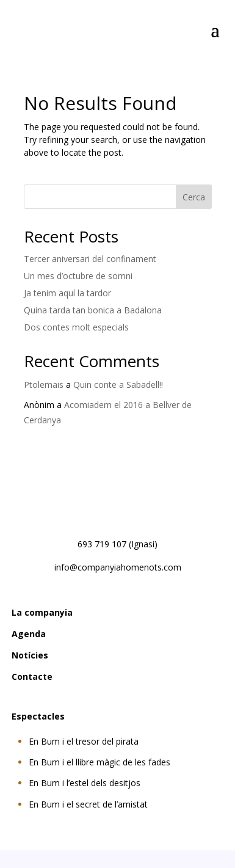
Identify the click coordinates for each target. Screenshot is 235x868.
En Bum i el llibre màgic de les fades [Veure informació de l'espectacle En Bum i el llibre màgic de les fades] (99, 762)
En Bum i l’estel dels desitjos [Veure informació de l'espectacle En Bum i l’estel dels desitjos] (85, 783)
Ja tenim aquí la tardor (67, 293)
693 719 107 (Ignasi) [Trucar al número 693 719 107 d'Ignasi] (117, 544)
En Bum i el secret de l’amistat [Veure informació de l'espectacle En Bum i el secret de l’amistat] (88, 804)
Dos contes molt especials (76, 327)
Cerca (194, 197)
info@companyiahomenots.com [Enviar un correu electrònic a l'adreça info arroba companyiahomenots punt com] (118, 567)
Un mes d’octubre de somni (78, 276)
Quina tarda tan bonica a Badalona (93, 310)
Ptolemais (44, 385)
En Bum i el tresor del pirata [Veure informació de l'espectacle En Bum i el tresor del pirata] (84, 741)
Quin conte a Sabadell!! (118, 385)
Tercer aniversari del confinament (90, 259)
